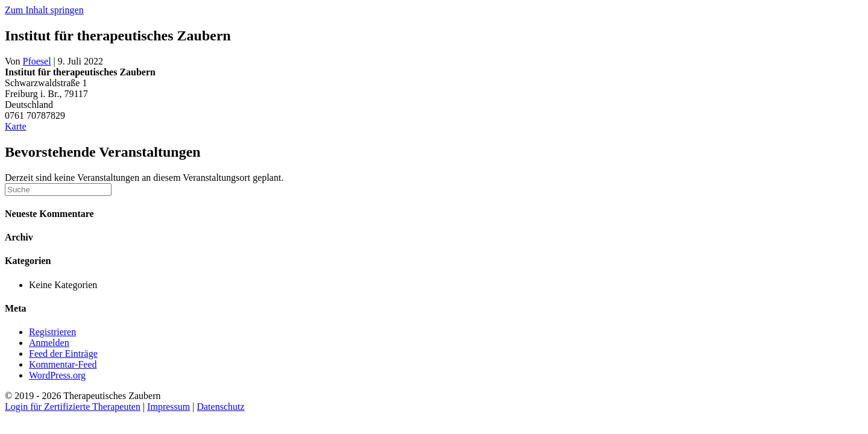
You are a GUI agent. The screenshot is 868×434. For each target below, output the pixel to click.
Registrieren (52, 332)
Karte (16, 126)
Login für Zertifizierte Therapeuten (73, 407)
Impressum (168, 407)
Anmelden (49, 343)
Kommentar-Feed (63, 364)
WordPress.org (57, 375)
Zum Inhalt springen (44, 10)
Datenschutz (220, 407)
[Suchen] (58, 190)
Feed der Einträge (63, 354)
